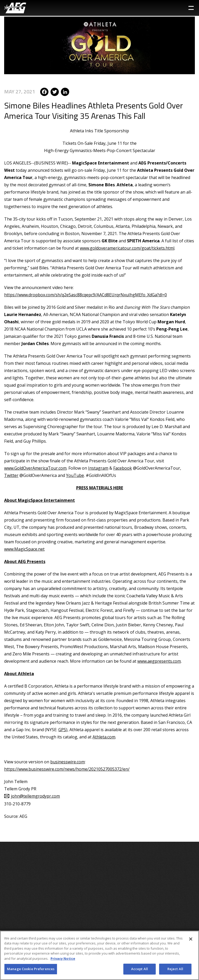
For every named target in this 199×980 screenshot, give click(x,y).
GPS (62, 730)
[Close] (191, 939)
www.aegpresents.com (159, 661)
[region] (99, 955)
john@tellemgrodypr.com (35, 796)
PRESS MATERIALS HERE (100, 488)
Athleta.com (104, 737)
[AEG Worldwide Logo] (15, 8)
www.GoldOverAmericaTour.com (35, 468)
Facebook (123, 468)
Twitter (11, 475)
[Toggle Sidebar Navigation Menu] (191, 8)
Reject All (175, 969)
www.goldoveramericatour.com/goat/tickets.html (127, 248)
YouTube (75, 475)
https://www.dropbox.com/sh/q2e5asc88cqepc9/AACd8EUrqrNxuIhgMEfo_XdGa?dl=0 (86, 295)
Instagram (98, 468)
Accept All (140, 969)
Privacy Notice (63, 958)
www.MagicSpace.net (24, 549)
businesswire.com (67, 762)
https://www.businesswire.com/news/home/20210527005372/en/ (67, 769)
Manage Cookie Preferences (31, 969)
